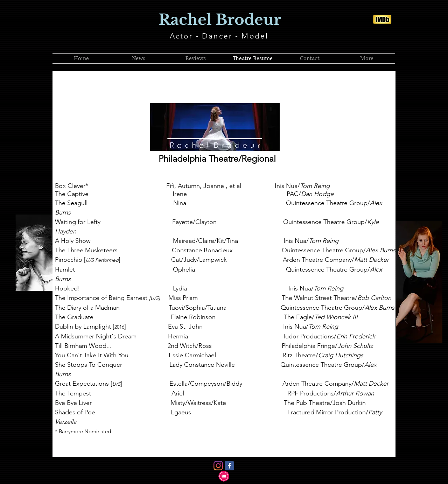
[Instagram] (218, 466)
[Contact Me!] (224, 476)
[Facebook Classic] (229, 466)
